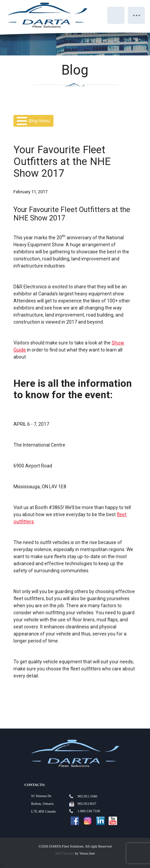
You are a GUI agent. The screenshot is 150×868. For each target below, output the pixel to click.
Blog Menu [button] (33, 121)
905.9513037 (87, 804)
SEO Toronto (65, 853)
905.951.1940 (87, 796)
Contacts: (35, 785)
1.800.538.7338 (89, 811)
